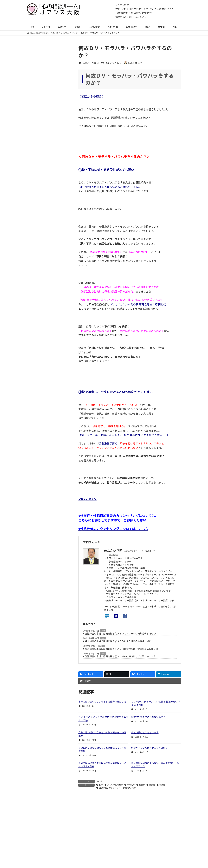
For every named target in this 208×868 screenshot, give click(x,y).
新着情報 (34, 54)
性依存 (152, 785)
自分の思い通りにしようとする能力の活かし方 (102, 702)
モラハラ (131, 785)
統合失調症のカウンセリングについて (48, 472)
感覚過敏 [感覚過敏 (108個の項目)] (65, 588)
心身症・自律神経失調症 (42, 387)
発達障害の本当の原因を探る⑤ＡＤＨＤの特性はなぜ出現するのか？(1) (122, 656)
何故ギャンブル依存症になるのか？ (149, 748)
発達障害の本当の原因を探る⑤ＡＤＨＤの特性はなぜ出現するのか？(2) (122, 649)
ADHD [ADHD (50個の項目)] (32, 542)
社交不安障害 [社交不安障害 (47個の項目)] (48, 603)
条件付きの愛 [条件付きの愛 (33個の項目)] (63, 593)
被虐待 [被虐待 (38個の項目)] (60, 607)
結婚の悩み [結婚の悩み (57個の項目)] (64, 603)
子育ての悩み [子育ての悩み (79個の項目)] (35, 579)
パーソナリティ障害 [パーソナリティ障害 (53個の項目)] (38, 556)
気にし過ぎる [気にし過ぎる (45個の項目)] (61, 598)
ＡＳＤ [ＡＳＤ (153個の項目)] (32, 617)
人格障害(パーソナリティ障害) (44, 367)
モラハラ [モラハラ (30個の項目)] (62, 565)
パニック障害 (36, 288)
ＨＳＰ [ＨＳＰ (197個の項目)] (52, 617)
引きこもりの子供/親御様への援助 (47, 400)
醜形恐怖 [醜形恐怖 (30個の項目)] (68, 612)
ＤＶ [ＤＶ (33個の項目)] (42, 617)
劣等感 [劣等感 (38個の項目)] (43, 575)
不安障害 (34, 281)
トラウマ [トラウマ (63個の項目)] (52, 551)
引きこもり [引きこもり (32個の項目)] (64, 579)
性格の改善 (35, 268)
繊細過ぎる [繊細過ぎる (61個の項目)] (34, 607)
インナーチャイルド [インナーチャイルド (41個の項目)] (61, 546)
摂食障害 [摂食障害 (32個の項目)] (33, 593)
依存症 (142, 785)
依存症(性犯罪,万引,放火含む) (44, 360)
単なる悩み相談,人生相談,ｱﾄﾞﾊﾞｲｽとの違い (51, 86)
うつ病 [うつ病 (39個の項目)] (57, 542)
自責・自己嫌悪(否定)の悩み (43, 420)
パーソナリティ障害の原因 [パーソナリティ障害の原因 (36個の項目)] (41, 565)
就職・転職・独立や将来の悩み (45, 452)
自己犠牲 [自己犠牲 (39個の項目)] (48, 607)
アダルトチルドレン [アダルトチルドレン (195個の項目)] (38, 546)
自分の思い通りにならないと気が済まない (117, 788)
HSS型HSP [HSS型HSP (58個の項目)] (45, 542)
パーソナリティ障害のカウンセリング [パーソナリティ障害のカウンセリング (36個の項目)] (46, 561)
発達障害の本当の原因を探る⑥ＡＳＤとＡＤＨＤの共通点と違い (118, 641)
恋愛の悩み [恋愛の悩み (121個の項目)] (49, 584)
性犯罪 (162, 785)
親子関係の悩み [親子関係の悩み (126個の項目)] (52, 612)
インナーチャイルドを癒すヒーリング (48, 433)
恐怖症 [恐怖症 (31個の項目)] (62, 584)
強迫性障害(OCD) (38, 314)
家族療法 (34, 459)
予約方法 (34, 150)
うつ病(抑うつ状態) (39, 294)
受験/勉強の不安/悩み (40, 446)
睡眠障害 (34, 347)
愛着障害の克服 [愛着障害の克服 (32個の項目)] (49, 588)
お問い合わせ (141, 860)
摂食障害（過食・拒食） (42, 354)
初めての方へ (36, 60)
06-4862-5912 (138, 17)
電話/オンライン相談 (40, 113)
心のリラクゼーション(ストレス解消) (48, 426)
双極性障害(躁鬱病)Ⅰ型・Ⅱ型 (44, 492)
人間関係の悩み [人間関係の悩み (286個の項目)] (49, 570)
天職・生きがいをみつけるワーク (46, 439)
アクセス (139, 855)
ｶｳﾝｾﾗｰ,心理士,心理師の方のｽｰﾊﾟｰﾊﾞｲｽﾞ (49, 517)
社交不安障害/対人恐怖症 (42, 308)
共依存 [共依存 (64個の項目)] (32, 575)
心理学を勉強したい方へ (42, 504)
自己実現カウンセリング (42, 93)
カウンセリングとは (39, 67)
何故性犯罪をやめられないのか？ (148, 717)
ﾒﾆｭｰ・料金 (140, 849)
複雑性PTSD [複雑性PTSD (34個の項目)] (35, 612)
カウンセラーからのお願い (43, 119)
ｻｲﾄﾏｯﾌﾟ (33, 523)
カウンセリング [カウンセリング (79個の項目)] (36, 551)
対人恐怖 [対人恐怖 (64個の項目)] (50, 579)
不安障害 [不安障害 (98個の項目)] (33, 570)
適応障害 (34, 341)
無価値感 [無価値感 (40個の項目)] (33, 603)
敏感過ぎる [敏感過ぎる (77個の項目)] (47, 593)
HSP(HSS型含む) (37, 380)
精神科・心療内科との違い (43, 80)
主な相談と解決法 (38, 255)
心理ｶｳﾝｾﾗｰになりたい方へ (43, 510)
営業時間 (34, 144)
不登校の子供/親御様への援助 (44, 393)
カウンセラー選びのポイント (44, 73)
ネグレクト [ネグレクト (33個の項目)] (66, 551)
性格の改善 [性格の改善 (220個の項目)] (34, 584)
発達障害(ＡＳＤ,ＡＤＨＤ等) (44, 374)
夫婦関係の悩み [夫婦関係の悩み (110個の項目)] (58, 575)
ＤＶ (101, 785)
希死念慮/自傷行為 (39, 479)
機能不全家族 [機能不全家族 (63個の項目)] (35, 598)
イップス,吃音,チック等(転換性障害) (47, 327)
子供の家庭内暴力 (38, 466)
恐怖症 (32, 301)
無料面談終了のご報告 (40, 106)
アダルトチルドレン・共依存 (44, 275)
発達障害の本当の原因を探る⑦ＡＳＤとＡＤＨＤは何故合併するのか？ (121, 634)
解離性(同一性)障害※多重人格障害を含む (50, 321)
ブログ (103, 631)
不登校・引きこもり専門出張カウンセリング (52, 406)
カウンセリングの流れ (40, 100)
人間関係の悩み (37, 262)
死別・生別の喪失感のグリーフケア (47, 413)
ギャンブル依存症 (115, 785)
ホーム (138, 843)
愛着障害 (34, 485)
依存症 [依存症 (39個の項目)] (64, 570)
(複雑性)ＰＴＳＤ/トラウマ (43, 334)
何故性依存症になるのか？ (145, 732)
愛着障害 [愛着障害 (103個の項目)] (33, 588)
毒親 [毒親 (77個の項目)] (48, 598)
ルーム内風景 (36, 137)
